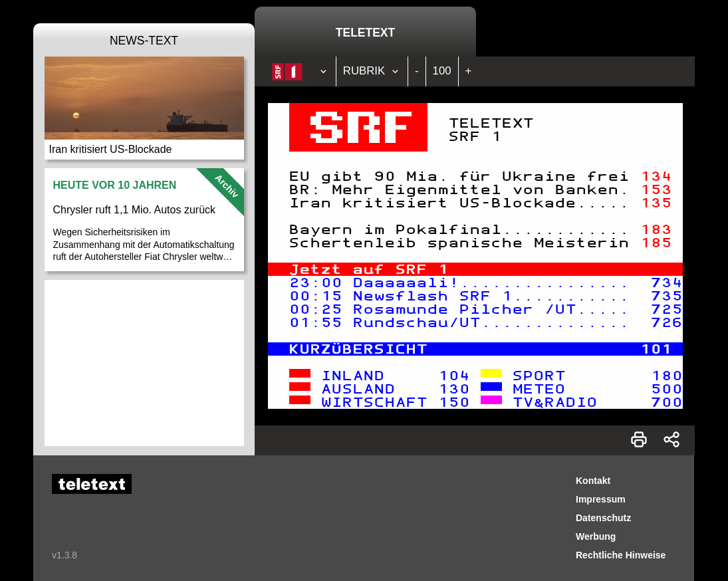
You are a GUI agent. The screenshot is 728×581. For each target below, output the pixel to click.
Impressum (601, 499)
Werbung (596, 536)
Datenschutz (603, 518)
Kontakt (593, 481)
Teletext (365, 33)
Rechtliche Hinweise (621, 555)
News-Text (144, 41)
